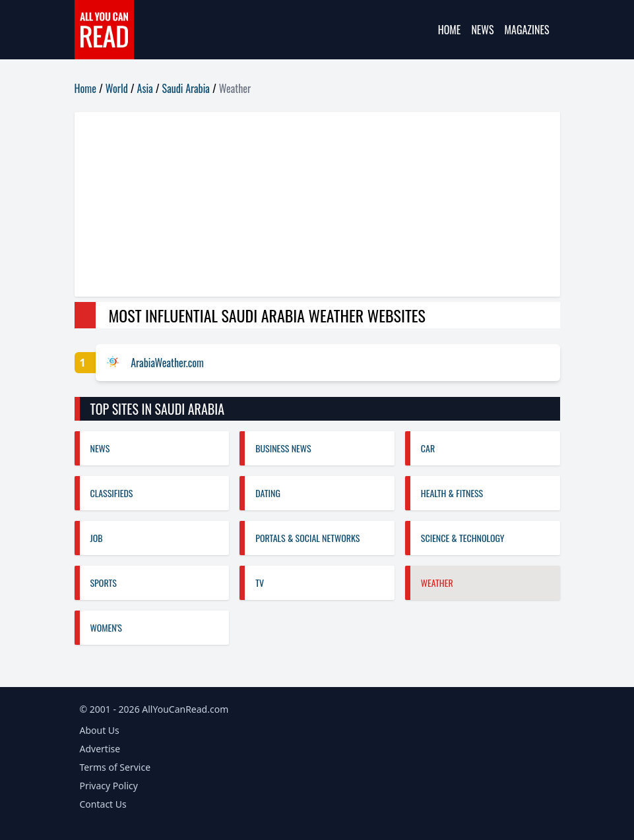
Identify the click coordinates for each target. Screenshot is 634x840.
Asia (145, 88)
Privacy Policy (109, 786)
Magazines (527, 30)
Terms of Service (115, 767)
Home (450, 30)
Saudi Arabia (186, 88)
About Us (100, 730)
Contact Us (103, 804)
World (117, 88)
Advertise (100, 749)
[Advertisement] (317, 204)
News (482, 30)
